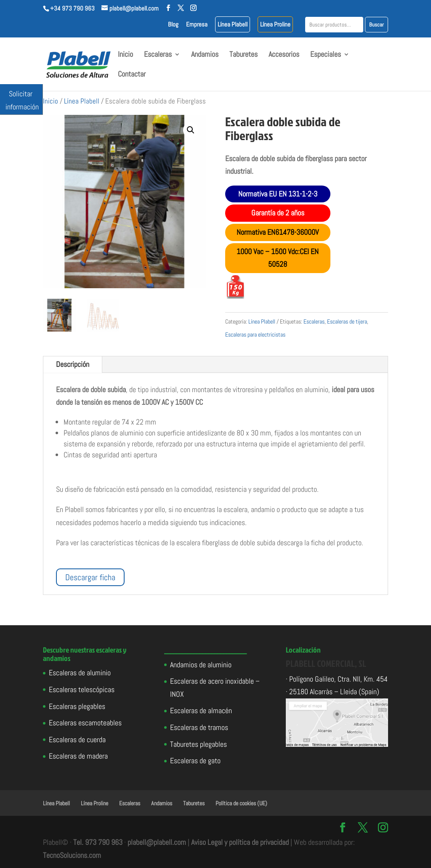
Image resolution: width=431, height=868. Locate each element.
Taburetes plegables (198, 744)
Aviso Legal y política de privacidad (240, 842)
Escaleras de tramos (199, 727)
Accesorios (284, 55)
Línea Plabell (233, 25)
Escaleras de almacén (201, 710)
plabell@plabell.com (157, 842)
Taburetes (243, 55)
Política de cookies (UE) (241, 803)
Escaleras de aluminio (80, 673)
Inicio (125, 55)
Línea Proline (275, 25)
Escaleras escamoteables (85, 723)
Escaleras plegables (77, 706)
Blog (173, 25)
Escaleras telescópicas (82, 689)
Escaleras (158, 55)
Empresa (197, 25)
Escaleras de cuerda (77, 739)
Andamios (205, 55)
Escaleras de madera (78, 756)
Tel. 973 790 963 (98, 842)
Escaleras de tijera (347, 321)
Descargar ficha (90, 577)
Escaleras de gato (195, 760)
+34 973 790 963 (72, 8)
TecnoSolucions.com (72, 855)
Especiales (326, 55)
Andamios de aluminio (201, 665)
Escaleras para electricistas (255, 334)
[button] (191, 130)
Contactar (132, 75)
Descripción (73, 364)
